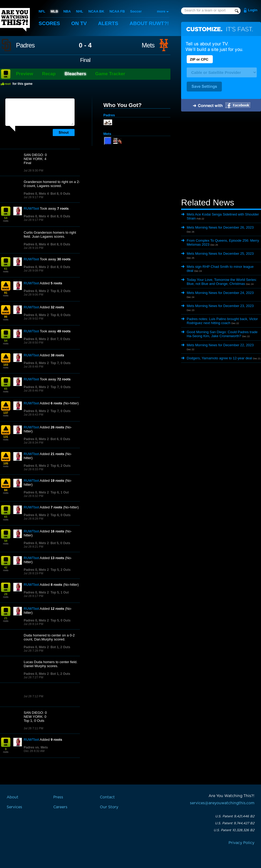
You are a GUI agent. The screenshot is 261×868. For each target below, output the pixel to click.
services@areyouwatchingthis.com (222, 803)
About (149, 23)
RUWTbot (31, 208)
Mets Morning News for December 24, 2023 (220, 293)
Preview (25, 74)
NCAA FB (117, 11)
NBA (67, 11)
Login (253, 10)
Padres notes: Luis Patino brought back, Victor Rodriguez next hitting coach (222, 321)
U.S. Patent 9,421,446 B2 (235, 816)
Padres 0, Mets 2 (36, 267)
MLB (54, 11)
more (161, 11)
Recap (49, 74)
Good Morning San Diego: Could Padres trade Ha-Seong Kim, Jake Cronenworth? (222, 334)
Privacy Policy (241, 843)
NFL (42, 11)
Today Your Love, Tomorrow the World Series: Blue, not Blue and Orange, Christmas (222, 282)
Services (14, 807)
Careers (60, 807)
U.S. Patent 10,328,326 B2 (234, 830)
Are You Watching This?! (15, 20)
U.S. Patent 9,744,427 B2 (235, 823)
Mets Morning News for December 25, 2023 (220, 254)
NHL (80, 11)
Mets (148, 45)
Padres (25, 45)
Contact (107, 797)
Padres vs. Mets (36, 747)
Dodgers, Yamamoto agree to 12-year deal (219, 358)
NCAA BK (96, 11)
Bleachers (76, 74)
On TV (79, 23)
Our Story (109, 807)
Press (58, 797)
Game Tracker (110, 74)
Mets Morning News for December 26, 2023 (220, 227)
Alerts (108, 23)
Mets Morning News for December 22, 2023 (220, 345)
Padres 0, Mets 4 (36, 194)
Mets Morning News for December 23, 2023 (220, 306)
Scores (49, 23)
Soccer (136, 11)
